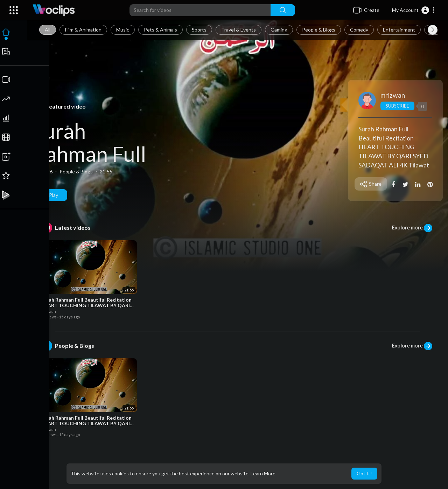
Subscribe (398, 106)
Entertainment (400, 30)
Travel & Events (240, 30)
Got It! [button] (364, 473)
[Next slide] (433, 30)
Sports (200, 30)
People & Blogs (320, 30)
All (49, 30)
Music (124, 30)
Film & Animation (84, 30)
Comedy (360, 30)
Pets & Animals (162, 30)
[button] (414, 10)
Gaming (280, 30)
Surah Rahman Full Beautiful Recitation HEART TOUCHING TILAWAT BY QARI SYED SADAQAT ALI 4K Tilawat (394, 147)
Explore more (412, 228)
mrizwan (393, 95)
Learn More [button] (263, 473)
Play (51, 195)
